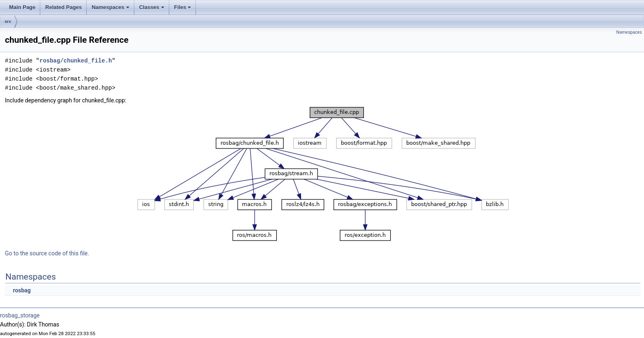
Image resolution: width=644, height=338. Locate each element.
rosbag (22, 290)
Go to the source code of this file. (47, 253)
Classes (152, 9)
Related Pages (63, 7)
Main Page (22, 7)
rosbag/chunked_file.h (76, 61)
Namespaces (111, 9)
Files (183, 9)
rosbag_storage (20, 315)
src (8, 21)
